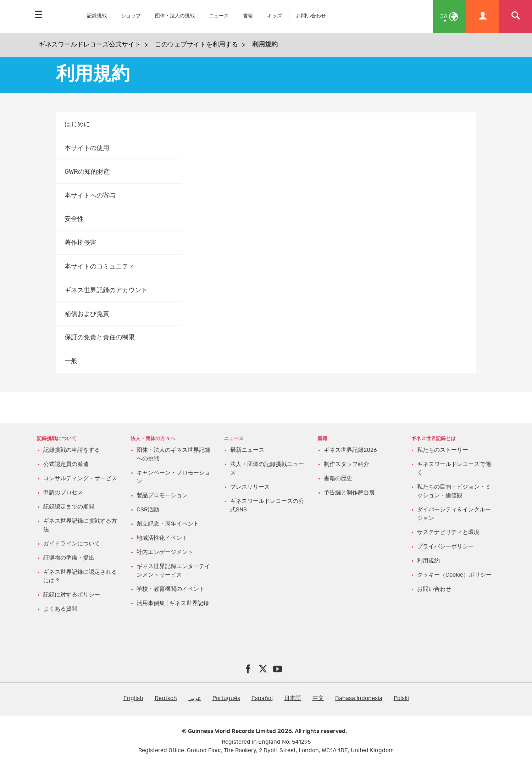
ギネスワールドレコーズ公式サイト (90, 45)
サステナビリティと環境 (448, 532)
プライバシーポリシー (445, 546)
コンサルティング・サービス (80, 478)
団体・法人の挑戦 (175, 16)
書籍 (248, 16)
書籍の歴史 (338, 478)
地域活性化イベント (162, 538)
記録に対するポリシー (72, 595)
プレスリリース (250, 487)
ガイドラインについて (72, 544)
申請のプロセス (63, 493)
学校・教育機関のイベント (171, 589)
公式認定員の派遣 (66, 464)
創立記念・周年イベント (168, 524)
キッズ (275, 16)
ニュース (219, 16)
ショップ (131, 16)
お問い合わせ (311, 16)
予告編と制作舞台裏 (349, 493)
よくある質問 (60, 609)
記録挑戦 (97, 16)
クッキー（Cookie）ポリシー (454, 575)
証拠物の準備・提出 (69, 558)
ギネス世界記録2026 (350, 450)
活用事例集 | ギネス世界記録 (173, 603)
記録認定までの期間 (69, 507)
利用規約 (428, 561)
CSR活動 (148, 510)
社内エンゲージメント (165, 552)
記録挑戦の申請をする (72, 450)
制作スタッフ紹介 (347, 464)
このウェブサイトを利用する (196, 45)
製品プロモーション (162, 495)
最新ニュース (247, 450)
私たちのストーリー (443, 450)
